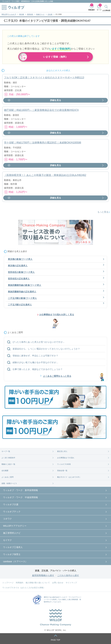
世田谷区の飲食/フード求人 (21, 272)
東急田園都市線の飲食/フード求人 (25, 285)
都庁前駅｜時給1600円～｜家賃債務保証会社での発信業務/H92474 (41, 110)
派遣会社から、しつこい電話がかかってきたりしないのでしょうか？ (46, 349)
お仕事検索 (106, 10)
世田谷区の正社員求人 (19, 279)
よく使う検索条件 (8, 458)
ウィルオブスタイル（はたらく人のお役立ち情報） (24, 588)
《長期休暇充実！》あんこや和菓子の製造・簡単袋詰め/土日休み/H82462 (45, 175)
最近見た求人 (62, 451)
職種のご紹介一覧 (8, 464)
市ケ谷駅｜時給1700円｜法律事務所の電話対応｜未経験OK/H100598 (43, 143)
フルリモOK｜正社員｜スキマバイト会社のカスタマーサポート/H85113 (44, 78)
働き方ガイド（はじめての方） (69, 477)
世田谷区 (30, 14)
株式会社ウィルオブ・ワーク (63, 597)
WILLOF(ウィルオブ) (9, 14)
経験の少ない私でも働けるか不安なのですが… (35, 362)
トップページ (8, 583)
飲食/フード (40, 14)
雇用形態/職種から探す (43, 575)
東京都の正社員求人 (18, 266)
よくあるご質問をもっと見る (57, 376)
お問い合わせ (58, 583)
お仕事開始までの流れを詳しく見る (57, 315)
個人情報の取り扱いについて (38, 583)
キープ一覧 (6, 451)
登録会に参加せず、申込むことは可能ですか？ (35, 356)
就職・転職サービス (9, 483)
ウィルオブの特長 (64, 464)
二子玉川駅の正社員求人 (20, 305)
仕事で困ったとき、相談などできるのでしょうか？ (38, 369)
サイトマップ (71, 583)
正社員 (50, 14)
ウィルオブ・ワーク (9, 1)
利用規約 (20, 583)
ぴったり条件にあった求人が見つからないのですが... (39, 342)
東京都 (22, 14)
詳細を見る (56, 100)
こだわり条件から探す (68, 575)
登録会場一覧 (62, 471)
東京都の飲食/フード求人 (20, 259)
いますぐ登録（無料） (56, 57)
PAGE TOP (55, 640)
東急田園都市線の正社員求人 (22, 292)
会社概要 (5, 471)
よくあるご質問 (8, 477)
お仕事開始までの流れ (66, 458)
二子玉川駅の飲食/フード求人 (22, 298)
